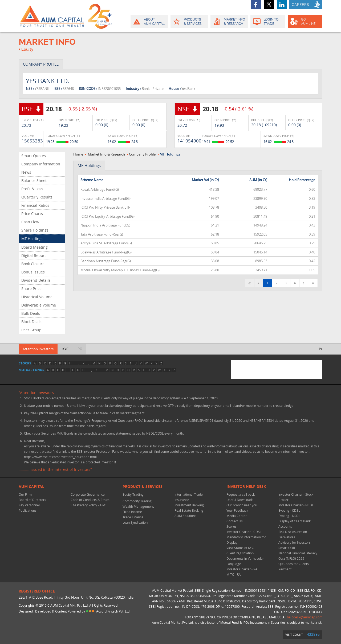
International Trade (189, 494)
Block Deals (31, 322)
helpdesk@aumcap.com (305, 617)
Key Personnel (29, 505)
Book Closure (33, 264)
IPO (79, 349)
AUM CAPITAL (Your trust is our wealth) (52, 16)
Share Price (31, 289)
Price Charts (32, 214)
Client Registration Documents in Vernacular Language (245, 558)
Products (189, 22)
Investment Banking (189, 505)
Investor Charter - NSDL (296, 505)
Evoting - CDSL (289, 510)
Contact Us (235, 521)
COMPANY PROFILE (41, 64)
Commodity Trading (137, 501)
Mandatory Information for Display (246, 540)
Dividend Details (36, 280)
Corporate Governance (88, 494)
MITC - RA (234, 574)
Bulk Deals (31, 313)
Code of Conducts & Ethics (90, 500)
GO (305, 22)
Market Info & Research (106, 154)
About (149, 22)
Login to (268, 22)
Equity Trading (133, 494)
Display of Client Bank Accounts (295, 524)
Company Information (41, 164)
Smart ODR (287, 548)
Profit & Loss (32, 189)
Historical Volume (37, 297)
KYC (65, 349)
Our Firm (25, 494)
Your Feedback (237, 510)
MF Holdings (32, 239)
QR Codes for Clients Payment (294, 566)
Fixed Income (132, 512)
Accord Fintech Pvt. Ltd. (113, 611)
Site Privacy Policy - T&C (88, 505)
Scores (232, 526)
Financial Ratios (35, 205)
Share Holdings (35, 230)
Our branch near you (242, 505)
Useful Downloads (240, 500)
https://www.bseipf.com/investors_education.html (60, 457)
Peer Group (31, 330)
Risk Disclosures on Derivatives (293, 534)
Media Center (237, 516)
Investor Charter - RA (242, 569)
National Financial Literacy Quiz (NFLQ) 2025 (298, 556)
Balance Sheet (34, 180)
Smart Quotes (34, 156)
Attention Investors (38, 349)
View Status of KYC (240, 548)
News (26, 172)
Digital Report (34, 255)
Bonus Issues (33, 272)
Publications (28, 510)
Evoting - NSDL (289, 516)
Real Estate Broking (189, 510)
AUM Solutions (185, 516)
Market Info (229, 22)
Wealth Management (138, 506)
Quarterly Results (37, 197)
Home (78, 154)
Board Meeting (34, 247)
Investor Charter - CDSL (244, 532)
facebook (256, 5)
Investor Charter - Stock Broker (296, 497)
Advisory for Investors (295, 542)
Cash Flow (30, 222)
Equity (27, 49)
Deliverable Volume (39, 305)
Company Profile (142, 154)
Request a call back (241, 494)
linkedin (282, 5)
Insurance (182, 500)
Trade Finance (133, 517)
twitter (269, 5)
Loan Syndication (135, 522)
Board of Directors (32, 500)
